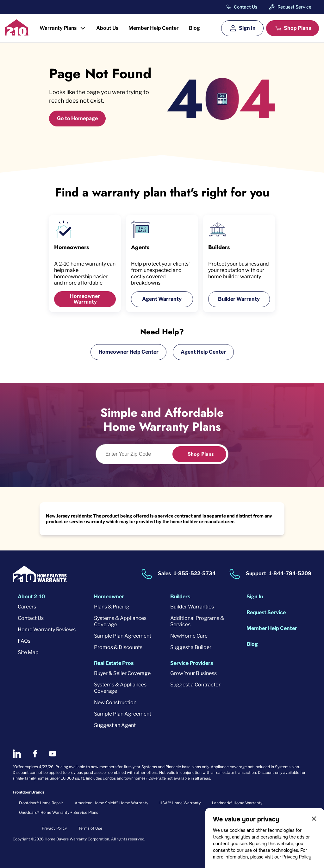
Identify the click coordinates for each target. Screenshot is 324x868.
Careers (27, 607)
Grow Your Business (193, 673)
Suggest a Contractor (195, 685)
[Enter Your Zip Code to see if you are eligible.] (138, 454)
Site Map (28, 652)
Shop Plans (297, 28)
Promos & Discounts (118, 647)
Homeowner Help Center (128, 352)
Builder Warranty (239, 299)
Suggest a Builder (191, 647)
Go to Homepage (77, 118)
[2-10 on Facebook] (35, 754)
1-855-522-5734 (195, 574)
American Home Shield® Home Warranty (111, 803)
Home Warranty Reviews (47, 630)
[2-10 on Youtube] (53, 754)
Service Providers (192, 663)
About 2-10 (31, 597)
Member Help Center (154, 28)
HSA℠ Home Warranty (180, 803)
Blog (194, 28)
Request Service (294, 7)
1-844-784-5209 (290, 574)
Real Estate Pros (114, 663)
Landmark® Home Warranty (237, 803)
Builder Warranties (192, 607)
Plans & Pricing (112, 607)
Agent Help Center (203, 352)
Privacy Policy (297, 857)
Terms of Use (90, 828)
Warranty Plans (58, 28)
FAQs (24, 641)
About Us (107, 28)
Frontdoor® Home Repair (41, 803)
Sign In (247, 28)
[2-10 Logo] (17, 33)
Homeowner (109, 597)
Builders (180, 597)
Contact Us (246, 7)
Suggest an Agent (115, 725)
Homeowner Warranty (85, 299)
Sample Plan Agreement (123, 636)
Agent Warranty (162, 299)
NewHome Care (189, 636)
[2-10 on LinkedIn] (17, 754)
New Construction (115, 702)
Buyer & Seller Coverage (122, 673)
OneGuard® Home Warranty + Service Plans (59, 812)
